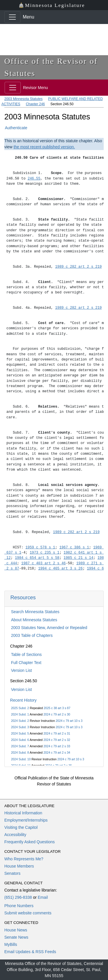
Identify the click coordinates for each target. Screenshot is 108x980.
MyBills (11, 944)
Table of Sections (26, 654)
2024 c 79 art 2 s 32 (57, 740)
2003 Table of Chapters (32, 635)
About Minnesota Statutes (34, 620)
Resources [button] (23, 597)
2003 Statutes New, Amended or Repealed (49, 628)
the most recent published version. (44, 147)
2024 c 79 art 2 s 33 (57, 746)
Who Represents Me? (24, 859)
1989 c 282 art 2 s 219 (78, 267)
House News (16, 930)
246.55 (34, 179)
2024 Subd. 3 (20, 727)
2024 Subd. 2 (20, 721)
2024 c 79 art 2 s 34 (57, 752)
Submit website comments (28, 913)
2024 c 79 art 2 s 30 (57, 714)
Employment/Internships (26, 820)
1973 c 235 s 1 (44, 553)
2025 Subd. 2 (20, 708)
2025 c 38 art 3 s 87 (57, 708)
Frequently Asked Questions (30, 842)
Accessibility (15, 835)
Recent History (23, 700)
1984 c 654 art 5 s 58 (37, 558)
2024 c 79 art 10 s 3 (69, 721)
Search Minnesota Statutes (35, 612)
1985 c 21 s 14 (78, 558)
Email (43, 897)
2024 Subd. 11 (21, 765)
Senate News (16, 937)
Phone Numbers (19, 906)
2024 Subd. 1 (20, 714)
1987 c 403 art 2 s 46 (43, 563)
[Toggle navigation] (12, 17)
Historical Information (23, 813)
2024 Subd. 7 (20, 746)
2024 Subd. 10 (21, 759)
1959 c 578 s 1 (40, 547)
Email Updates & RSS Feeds (30, 952)
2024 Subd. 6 (20, 740)
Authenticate (16, 128)
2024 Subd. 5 (20, 733)
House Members (19, 866)
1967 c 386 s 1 (74, 547)
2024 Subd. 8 (20, 752)
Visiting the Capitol (21, 827)
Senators (12, 873)
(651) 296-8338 (18, 897)
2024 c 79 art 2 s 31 (57, 733)
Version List (21, 670)
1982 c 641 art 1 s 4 (85, 553)
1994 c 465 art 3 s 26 (60, 568)
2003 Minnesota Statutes (23, 99)
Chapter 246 (35, 104)
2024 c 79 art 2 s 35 (59, 765)
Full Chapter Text (26, 663)
